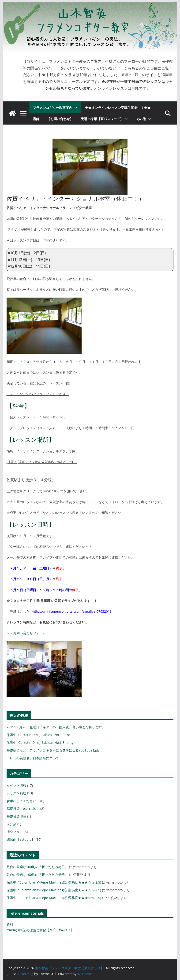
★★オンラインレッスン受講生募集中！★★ (118, 108)
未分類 (11, 824)
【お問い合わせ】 (60, 119)
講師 (36, 119)
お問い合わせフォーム (30, 633)
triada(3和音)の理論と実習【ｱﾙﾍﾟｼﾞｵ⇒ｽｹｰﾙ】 (40, 930)
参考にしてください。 (23, 801)
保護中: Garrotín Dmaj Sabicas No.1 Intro (38, 735)
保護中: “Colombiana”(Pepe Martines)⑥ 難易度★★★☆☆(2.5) (54, 882)
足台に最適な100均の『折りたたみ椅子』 (37, 867)
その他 (141, 119)
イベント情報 (16, 785)
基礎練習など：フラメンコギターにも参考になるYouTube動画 (53, 750)
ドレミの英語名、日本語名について (33, 758)
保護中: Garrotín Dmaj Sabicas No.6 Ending (40, 742)
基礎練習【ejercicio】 (23, 809)
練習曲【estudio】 (21, 839)
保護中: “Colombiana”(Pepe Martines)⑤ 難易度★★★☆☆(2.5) (54, 890)
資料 (10, 924)
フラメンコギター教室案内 (52, 108)
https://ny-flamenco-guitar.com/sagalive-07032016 (72, 611)
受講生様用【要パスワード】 (102, 119)
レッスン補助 (16, 793)
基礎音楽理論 (16, 816)
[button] (75, 108)
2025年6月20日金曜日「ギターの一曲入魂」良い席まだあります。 (56, 727)
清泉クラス (15, 832)
